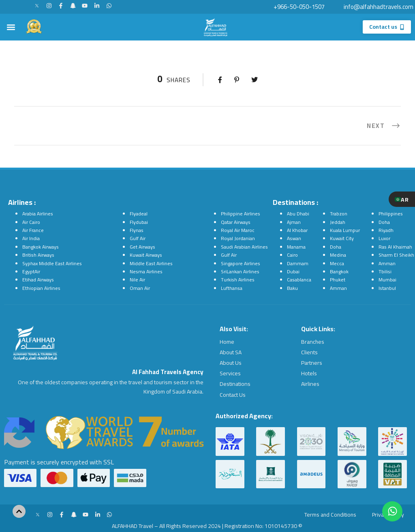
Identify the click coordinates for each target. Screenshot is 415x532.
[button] (11, 27)
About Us (231, 362)
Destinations (235, 383)
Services (230, 373)
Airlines (310, 383)
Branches (313, 341)
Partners (312, 362)
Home (227, 341)
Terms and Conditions (328, 514)
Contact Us (233, 394)
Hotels (309, 373)
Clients (309, 352)
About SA (231, 352)
